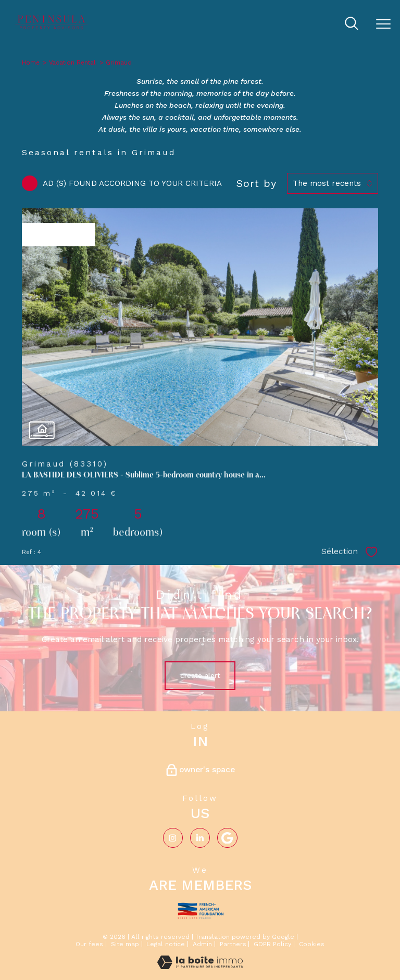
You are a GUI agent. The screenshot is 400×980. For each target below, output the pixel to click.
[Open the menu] (383, 24)
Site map (125, 944)
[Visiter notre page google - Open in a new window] (227, 838)
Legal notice (166, 944)
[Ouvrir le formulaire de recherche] (352, 24)
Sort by (257, 183)
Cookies (312, 944)
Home (31, 62)
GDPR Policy (272, 944)
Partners (233, 944)
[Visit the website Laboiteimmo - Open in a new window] (200, 966)
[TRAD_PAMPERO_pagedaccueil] (52, 28)
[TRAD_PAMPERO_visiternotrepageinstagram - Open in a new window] (173, 838)
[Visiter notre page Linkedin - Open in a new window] (200, 838)
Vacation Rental (72, 62)
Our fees (89, 944)
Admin (202, 944)
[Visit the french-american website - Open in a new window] (200, 909)
